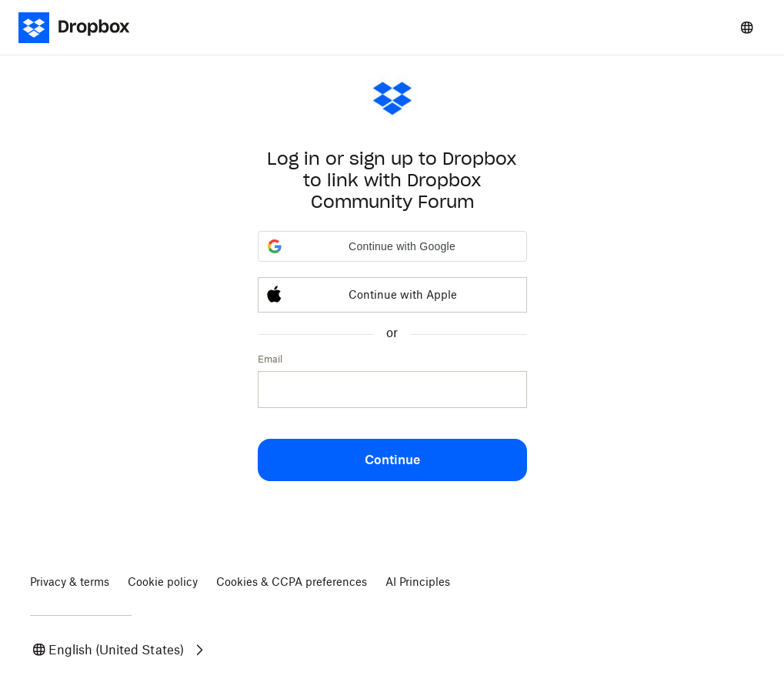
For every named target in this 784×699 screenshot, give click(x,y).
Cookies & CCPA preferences (292, 582)
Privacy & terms (70, 582)
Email (270, 359)
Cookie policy (163, 582)
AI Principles (418, 582)
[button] (392, 246)
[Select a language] (747, 28)
